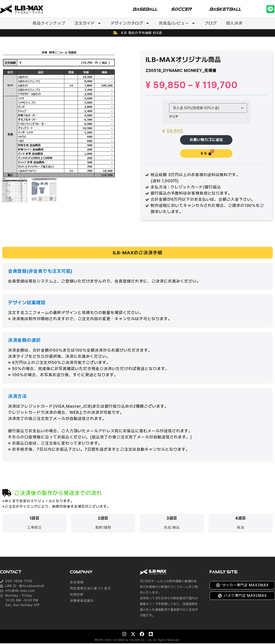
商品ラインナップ (49, 23)
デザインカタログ (130, 23)
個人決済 (234, 23)
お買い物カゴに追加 (206, 140)
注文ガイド (88, 23)
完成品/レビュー (177, 23)
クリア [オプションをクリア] (174, 116)
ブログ (211, 23)
